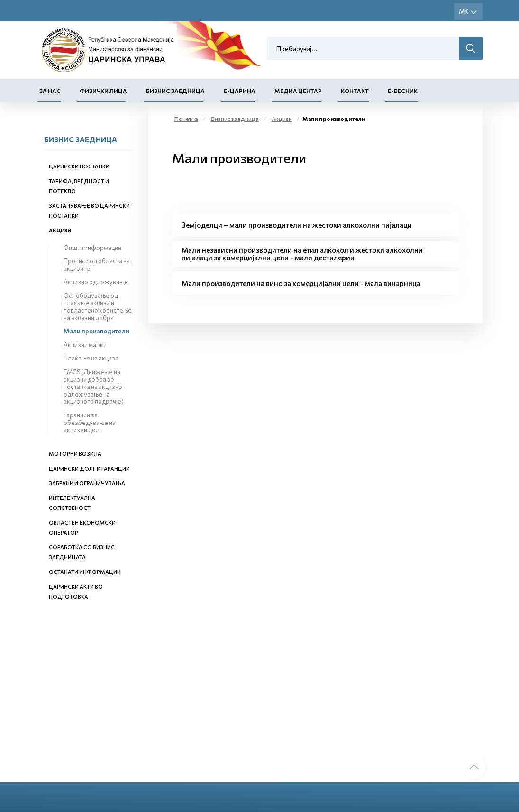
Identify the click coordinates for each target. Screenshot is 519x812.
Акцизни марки (85, 345)
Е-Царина (240, 91)
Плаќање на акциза (91, 358)
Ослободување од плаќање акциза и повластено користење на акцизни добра (98, 307)
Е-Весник (403, 91)
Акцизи (60, 230)
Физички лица (103, 91)
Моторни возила (75, 454)
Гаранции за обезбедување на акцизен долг (90, 422)
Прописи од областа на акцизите (97, 265)
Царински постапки (79, 166)
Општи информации (92, 248)
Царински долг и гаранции (89, 468)
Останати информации (85, 572)
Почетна (186, 119)
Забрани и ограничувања (87, 483)
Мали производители (96, 331)
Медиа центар (298, 91)
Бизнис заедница (175, 91)
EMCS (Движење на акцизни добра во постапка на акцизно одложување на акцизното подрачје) (94, 387)
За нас (50, 91)
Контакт (355, 91)
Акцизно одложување (96, 282)
